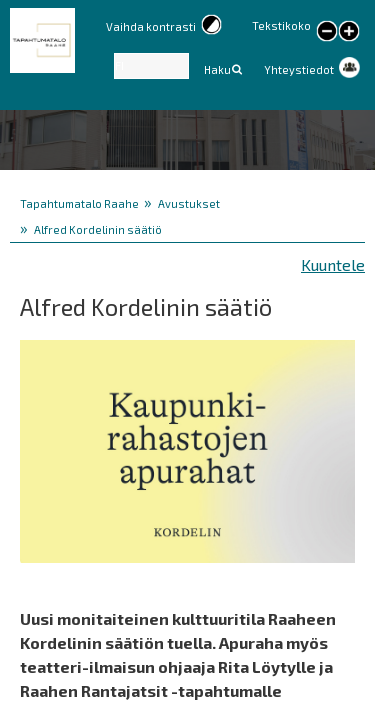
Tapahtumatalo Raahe (79, 203)
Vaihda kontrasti (151, 26)
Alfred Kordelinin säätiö (98, 229)
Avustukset (189, 203)
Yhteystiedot (299, 69)
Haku (217, 69)
